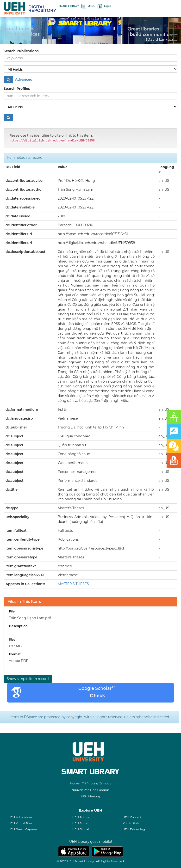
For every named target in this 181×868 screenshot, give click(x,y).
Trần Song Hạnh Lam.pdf (30, 618)
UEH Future (81, 817)
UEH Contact (132, 817)
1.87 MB (15, 646)
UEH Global (81, 829)
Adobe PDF (19, 661)
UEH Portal (80, 823)
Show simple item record (28, 679)
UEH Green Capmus (23, 829)
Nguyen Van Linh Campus (90, 790)
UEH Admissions (20, 817)
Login (104, 6)
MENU (88, 6)
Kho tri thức (131, 823)
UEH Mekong (91, 796)
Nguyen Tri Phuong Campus (90, 783)
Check (97, 695)
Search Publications (21, 51)
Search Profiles (17, 89)
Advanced (23, 79)
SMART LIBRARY (69, 6)
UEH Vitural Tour (20, 823)
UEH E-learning (134, 829)
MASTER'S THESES (73, 584)
